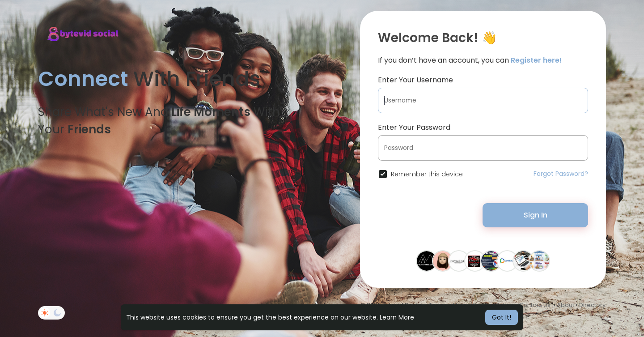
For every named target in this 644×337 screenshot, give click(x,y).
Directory (592, 305)
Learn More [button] (397, 317)
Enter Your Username (415, 80)
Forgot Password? (561, 174)
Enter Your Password (414, 127)
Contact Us (535, 305)
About (566, 305)
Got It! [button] (502, 317)
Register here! (536, 60)
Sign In (536, 215)
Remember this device (427, 174)
